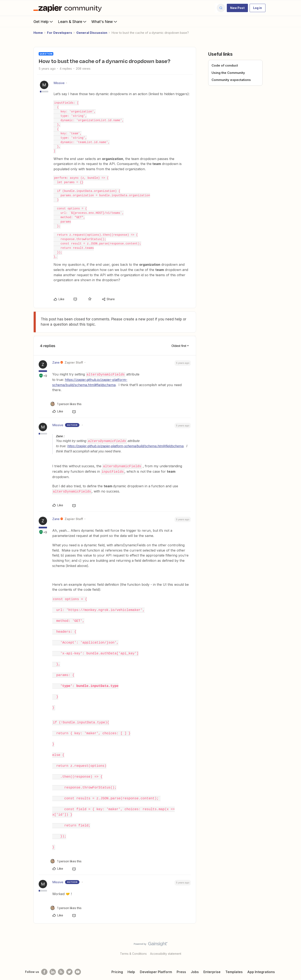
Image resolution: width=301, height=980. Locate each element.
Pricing (117, 960)
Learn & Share (73, 21)
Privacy (268, 971)
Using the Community (228, 73)
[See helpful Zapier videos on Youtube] (78, 960)
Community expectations (231, 80)
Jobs (195, 960)
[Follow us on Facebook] (44, 960)
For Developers (60, 33)
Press (181, 960)
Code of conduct (225, 65)
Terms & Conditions (133, 942)
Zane (56, 362)
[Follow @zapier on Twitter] (69, 960)
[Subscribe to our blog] (61, 960)
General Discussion (92, 33)
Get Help (44, 21)
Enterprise (212, 960)
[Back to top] (293, 935)
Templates (234, 960)
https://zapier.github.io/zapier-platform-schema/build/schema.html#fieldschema (125, 446)
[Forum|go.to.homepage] (69, 8)
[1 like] (66, 404)
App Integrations (261, 960)
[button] (237, 8)
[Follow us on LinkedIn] (53, 960)
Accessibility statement (166, 942)
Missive (59, 83)
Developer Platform (156, 960)
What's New (105, 21)
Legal (254, 971)
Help (131, 960)
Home (38, 33)
